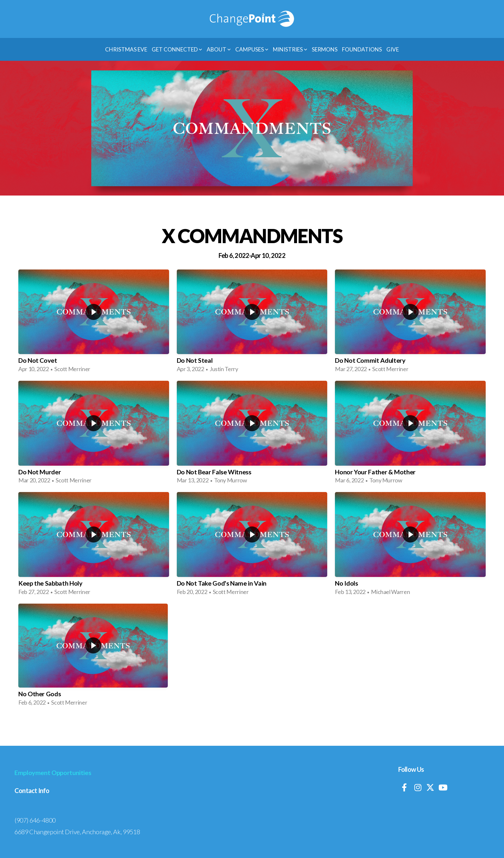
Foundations (362, 49)
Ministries (290, 49)
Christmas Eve (126, 49)
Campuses (252, 49)
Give (393, 49)
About (219, 49)
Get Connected (177, 49)
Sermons (325, 49)
